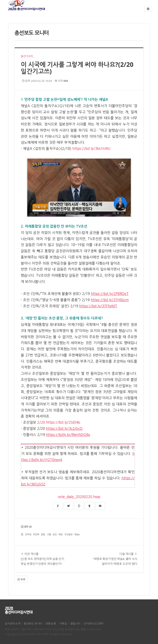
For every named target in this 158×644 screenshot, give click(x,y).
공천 (55, 534)
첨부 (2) (28, 527)
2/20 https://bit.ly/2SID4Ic (59, 422)
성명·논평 (51, 624)
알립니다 (75, 624)
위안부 (36, 534)
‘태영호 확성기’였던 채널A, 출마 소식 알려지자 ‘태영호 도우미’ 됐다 (114, 559)
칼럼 (43, 534)
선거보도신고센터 (94, 624)
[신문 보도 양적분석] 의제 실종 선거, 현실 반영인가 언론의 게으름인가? (44, 559)
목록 (21, 579)
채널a (77, 534)
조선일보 (69, 534)
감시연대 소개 (13, 624)
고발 (49, 534)
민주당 (28, 534)
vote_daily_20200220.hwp (79, 497)
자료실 (63, 624)
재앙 (60, 534)
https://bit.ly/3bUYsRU (91, 149)
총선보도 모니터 (33, 624)
